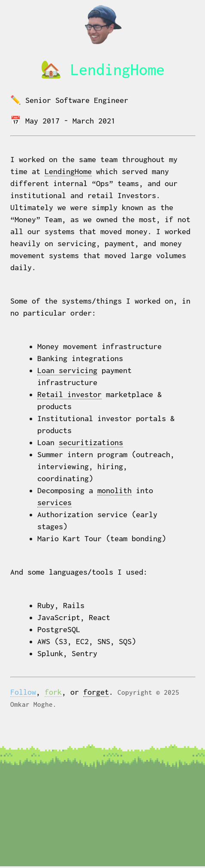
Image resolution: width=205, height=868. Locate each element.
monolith (115, 490)
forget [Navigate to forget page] (96, 692)
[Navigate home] (102, 44)
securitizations (91, 442)
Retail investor (69, 394)
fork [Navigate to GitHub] (53, 692)
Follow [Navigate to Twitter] (23, 692)
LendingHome (68, 171)
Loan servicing (67, 370)
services (54, 502)
